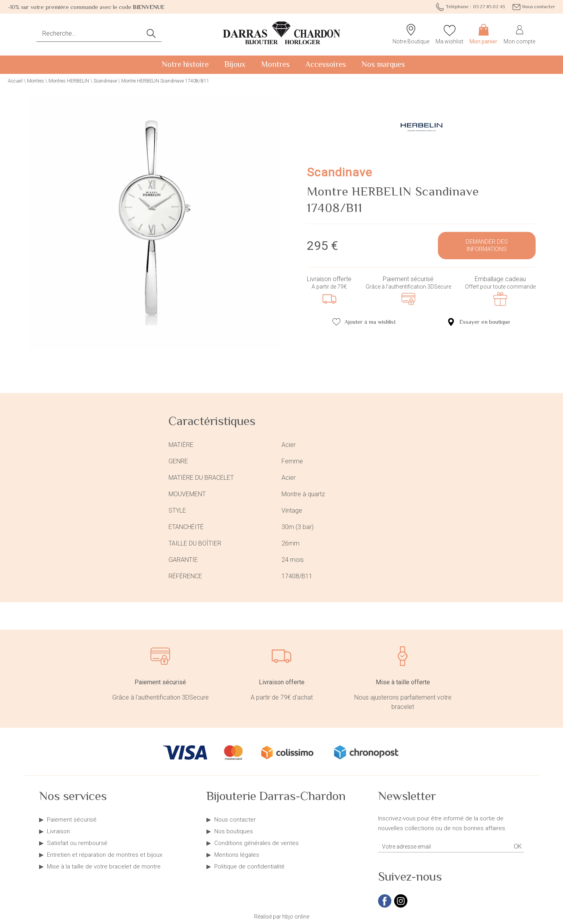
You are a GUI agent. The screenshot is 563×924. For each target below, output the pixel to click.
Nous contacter (235, 820)
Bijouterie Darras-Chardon (276, 796)
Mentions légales (237, 855)
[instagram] (401, 906)
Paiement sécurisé (408, 279)
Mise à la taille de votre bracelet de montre (104, 867)
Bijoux (235, 64)
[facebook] (385, 906)
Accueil (15, 81)
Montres (275, 64)
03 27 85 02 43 (470, 7)
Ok (518, 846)
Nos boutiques (234, 831)
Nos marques (383, 64)
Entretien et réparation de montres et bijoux (105, 855)
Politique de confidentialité (249, 867)
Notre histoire (185, 64)
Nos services (73, 796)
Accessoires (326, 64)
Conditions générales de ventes (256, 843)
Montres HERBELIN (69, 81)
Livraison (58, 831)
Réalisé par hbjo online (282, 917)
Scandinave (105, 81)
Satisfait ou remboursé (77, 843)
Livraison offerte (329, 279)
